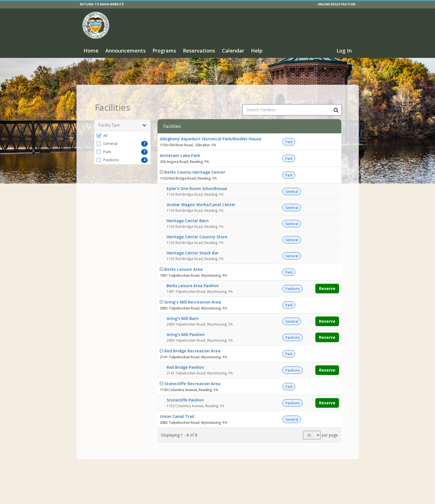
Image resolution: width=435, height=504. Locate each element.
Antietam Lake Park (180, 147)
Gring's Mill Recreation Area (193, 293)
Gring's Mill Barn (183, 310)
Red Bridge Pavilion (185, 358)
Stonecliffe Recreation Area (192, 375)
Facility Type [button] (122, 116)
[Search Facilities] (336, 101)
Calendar (233, 51)
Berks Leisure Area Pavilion (193, 277)
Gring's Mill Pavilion (186, 326)
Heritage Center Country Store (197, 228)
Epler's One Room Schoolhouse (197, 180)
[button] (122, 127)
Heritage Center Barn (188, 212)
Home (91, 51)
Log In (344, 51)
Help (257, 51)
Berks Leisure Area (183, 260)
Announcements (125, 51)
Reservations (199, 51)
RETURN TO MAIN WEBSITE (102, 4)
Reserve (327, 280)
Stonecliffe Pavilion (185, 391)
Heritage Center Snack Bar (193, 244)
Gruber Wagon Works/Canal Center (201, 196)
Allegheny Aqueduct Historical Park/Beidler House (211, 130)
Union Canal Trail (177, 407)
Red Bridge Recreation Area (192, 342)
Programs (164, 51)
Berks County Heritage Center (195, 163)
